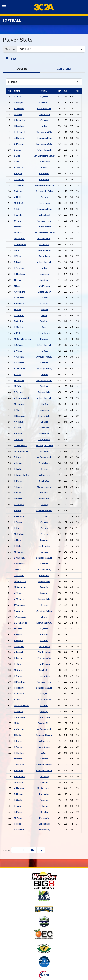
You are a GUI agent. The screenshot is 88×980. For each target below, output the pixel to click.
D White (18, 114)
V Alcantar (19, 357)
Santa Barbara (44, 700)
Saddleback (44, 463)
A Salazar (19, 345)
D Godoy (18, 191)
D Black (18, 262)
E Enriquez (19, 315)
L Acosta (18, 711)
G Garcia (18, 747)
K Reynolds (20, 120)
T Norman (19, 576)
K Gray (17, 528)
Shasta (44, 617)
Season (10, 49)
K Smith (18, 215)
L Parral (18, 806)
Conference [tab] (64, 69)
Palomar (44, 339)
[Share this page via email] (32, 850)
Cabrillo (44, 363)
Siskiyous (44, 451)
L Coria (17, 150)
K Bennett (19, 363)
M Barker (18, 723)
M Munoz (18, 782)
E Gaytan (18, 392)
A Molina (18, 771)
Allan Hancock (44, 109)
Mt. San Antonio (44, 380)
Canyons (44, 540)
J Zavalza (18, 168)
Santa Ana (44, 428)
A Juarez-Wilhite (22, 398)
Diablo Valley (44, 292)
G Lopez (18, 658)
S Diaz (17, 156)
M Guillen (19, 534)
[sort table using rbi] (77, 91)
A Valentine (20, 292)
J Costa (17, 735)
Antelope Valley (44, 357)
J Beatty (18, 227)
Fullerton (44, 635)
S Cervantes (20, 369)
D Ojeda (18, 800)
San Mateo (44, 103)
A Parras (18, 812)
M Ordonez (19, 239)
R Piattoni (19, 688)
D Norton (18, 794)
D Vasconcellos (22, 706)
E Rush (17, 97)
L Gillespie (19, 268)
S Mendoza (19, 564)
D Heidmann (20, 274)
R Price (17, 824)
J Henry (18, 280)
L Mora (17, 664)
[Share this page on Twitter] (24, 850)
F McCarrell (20, 132)
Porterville (44, 179)
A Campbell (20, 617)
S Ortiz (17, 209)
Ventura (44, 351)
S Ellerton (19, 185)
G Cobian (18, 440)
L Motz (17, 410)
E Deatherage (20, 623)
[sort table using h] (72, 91)
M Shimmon (20, 587)
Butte (44, 516)
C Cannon (19, 179)
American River (44, 221)
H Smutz (18, 499)
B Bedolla (19, 304)
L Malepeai (19, 103)
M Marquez (19, 404)
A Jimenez (19, 463)
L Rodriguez (20, 245)
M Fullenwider (21, 451)
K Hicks (18, 546)
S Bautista (19, 298)
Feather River (44, 475)
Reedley (44, 812)
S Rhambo (19, 694)
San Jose (44, 280)
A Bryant (18, 174)
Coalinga (44, 321)
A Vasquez (19, 599)
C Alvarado (19, 717)
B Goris (18, 457)
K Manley (18, 327)
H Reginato (19, 416)
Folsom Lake (44, 392)
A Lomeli (18, 652)
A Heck (18, 540)
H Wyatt (18, 256)
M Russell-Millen (22, 339)
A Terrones (19, 109)
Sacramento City (44, 132)
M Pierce (18, 818)
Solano (44, 753)
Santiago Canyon (44, 558)
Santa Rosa (44, 203)
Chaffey (44, 404)
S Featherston (21, 445)
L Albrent (19, 351)
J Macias (18, 759)
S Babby (18, 511)
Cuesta (44, 197)
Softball (11, 21)
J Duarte (18, 629)
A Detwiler (19, 516)
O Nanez (18, 570)
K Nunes (18, 676)
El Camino (44, 806)
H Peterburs (20, 682)
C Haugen (19, 646)
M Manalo (19, 552)
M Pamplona (20, 581)
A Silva (17, 593)
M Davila (18, 233)
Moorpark (44, 274)
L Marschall (20, 558)
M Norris (18, 670)
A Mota (18, 333)
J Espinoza (19, 380)
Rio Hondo (44, 245)
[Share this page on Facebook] (15, 850)
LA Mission (44, 162)
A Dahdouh (20, 138)
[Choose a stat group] (44, 82)
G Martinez (19, 144)
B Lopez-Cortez (22, 475)
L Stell (17, 162)
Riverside (44, 777)
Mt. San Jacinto (44, 487)
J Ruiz (17, 286)
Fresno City (44, 114)
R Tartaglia (19, 505)
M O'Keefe (19, 203)
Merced (44, 310)
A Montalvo (20, 777)
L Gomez (18, 522)
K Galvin (18, 741)
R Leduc (18, 469)
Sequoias (44, 587)
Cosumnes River (44, 138)
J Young (18, 221)
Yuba (44, 126)
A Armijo (18, 428)
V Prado (18, 487)
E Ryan (17, 700)
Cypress (44, 97)
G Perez (18, 481)
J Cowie (18, 310)
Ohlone (44, 375)
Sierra (44, 315)
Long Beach (44, 333)
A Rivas (18, 493)
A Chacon (19, 729)
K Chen (18, 375)
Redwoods (44, 434)
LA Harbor (44, 174)
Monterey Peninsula (44, 185)
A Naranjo (19, 788)
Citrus (44, 168)
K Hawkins (19, 753)
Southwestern (44, 227)
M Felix (18, 386)
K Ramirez (19, 830)
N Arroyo (18, 611)
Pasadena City (44, 239)
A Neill (17, 197)
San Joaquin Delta (44, 191)
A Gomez (18, 641)
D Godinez (19, 321)
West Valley (44, 830)
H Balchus (19, 126)
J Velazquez (20, 605)
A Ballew (18, 434)
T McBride (19, 765)
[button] (41, 850)
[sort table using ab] (65, 91)
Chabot (44, 422)
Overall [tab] (22, 69)
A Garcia (18, 635)
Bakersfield (44, 215)
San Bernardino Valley (44, 156)
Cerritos (44, 304)
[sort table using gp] (59, 91)
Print (11, 59)
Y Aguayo (19, 422)
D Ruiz (17, 250)
